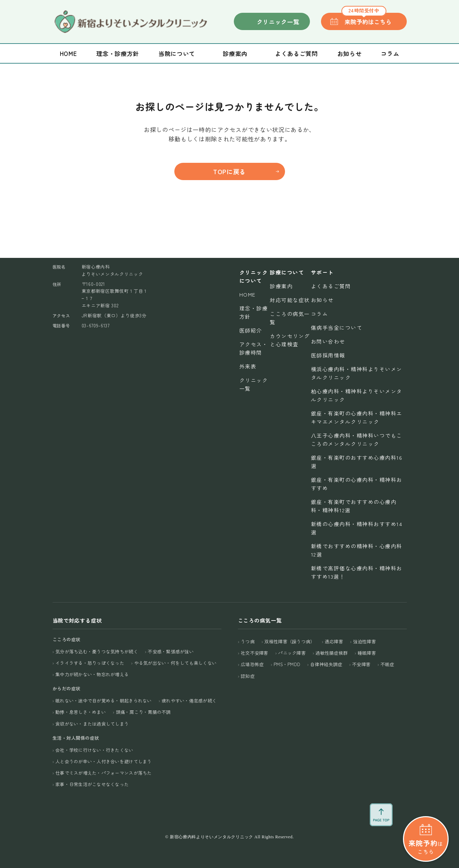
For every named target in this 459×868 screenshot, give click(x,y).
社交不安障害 (255, 653)
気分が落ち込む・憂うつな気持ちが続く (97, 651)
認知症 (248, 676)
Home (68, 53)
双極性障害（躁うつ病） (290, 641)
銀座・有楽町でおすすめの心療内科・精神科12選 (354, 506)
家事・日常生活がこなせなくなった (92, 784)
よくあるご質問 (296, 53)
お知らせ (350, 53)
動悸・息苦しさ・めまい (81, 712)
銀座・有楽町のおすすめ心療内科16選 (357, 462)
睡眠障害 (367, 653)
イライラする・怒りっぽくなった (90, 663)
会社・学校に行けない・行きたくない (94, 750)
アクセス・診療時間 (254, 348)
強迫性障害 (365, 641)
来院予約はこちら (366, 19)
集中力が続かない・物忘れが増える (92, 674)
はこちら (426, 813)
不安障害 (361, 664)
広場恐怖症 (252, 664)
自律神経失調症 (326, 664)
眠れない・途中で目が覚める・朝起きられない (103, 701)
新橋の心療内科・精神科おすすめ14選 (357, 528)
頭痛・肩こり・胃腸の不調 (143, 712)
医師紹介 (251, 330)
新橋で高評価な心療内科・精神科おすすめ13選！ (357, 572)
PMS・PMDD (287, 664)
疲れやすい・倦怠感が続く (189, 701)
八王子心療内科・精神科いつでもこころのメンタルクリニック (357, 440)
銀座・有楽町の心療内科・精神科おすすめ (357, 484)
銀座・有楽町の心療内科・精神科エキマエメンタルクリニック (357, 417)
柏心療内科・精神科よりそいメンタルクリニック (357, 395)
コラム (390, 53)
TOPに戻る (229, 171)
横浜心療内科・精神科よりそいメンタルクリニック (357, 373)
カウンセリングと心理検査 (290, 340)
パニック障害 (292, 653)
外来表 (248, 366)
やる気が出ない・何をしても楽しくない (176, 663)
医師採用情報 (328, 355)
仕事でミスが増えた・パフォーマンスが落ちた (103, 773)
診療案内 (281, 286)
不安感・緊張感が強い (171, 651)
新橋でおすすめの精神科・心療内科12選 (357, 550)
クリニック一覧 (278, 22)
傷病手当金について (337, 328)
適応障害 (334, 641)
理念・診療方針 (118, 53)
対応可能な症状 (290, 300)
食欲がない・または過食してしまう (92, 724)
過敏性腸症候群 (332, 653)
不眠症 (387, 664)
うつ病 (248, 641)
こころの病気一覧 (290, 318)
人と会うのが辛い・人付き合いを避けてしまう (103, 761)
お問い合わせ (328, 341)
